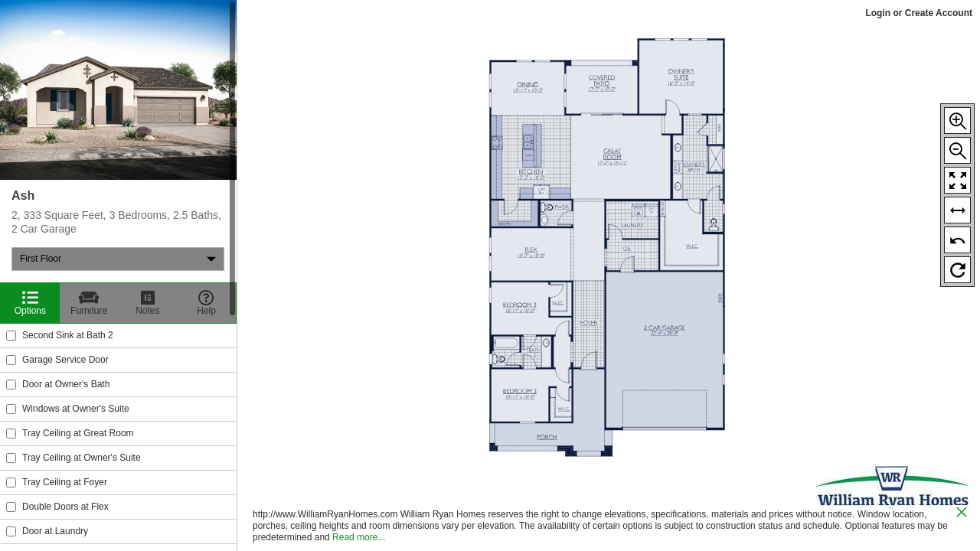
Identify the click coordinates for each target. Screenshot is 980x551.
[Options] (30, 303)
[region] (118, 275)
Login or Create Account (919, 13)
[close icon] (962, 514)
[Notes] (148, 303)
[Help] (206, 303)
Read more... (359, 537)
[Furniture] (89, 303)
